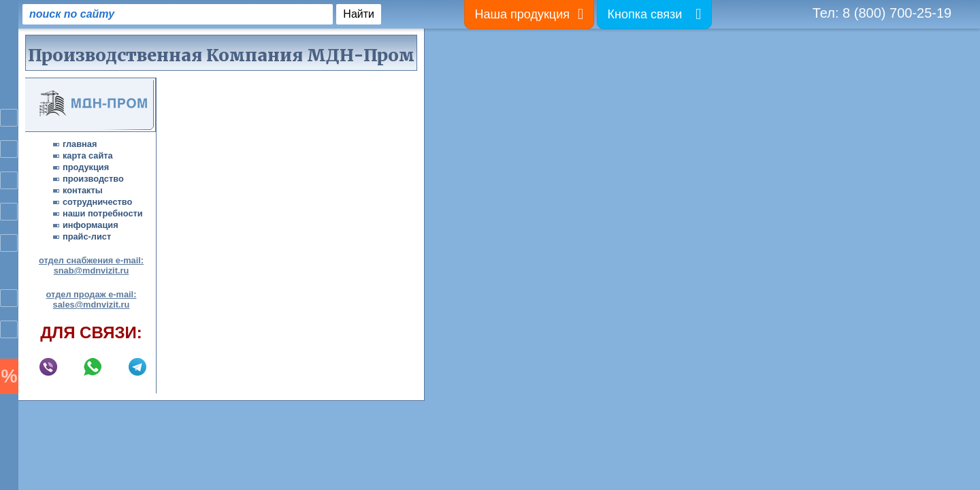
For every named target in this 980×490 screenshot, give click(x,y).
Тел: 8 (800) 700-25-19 (882, 13)
